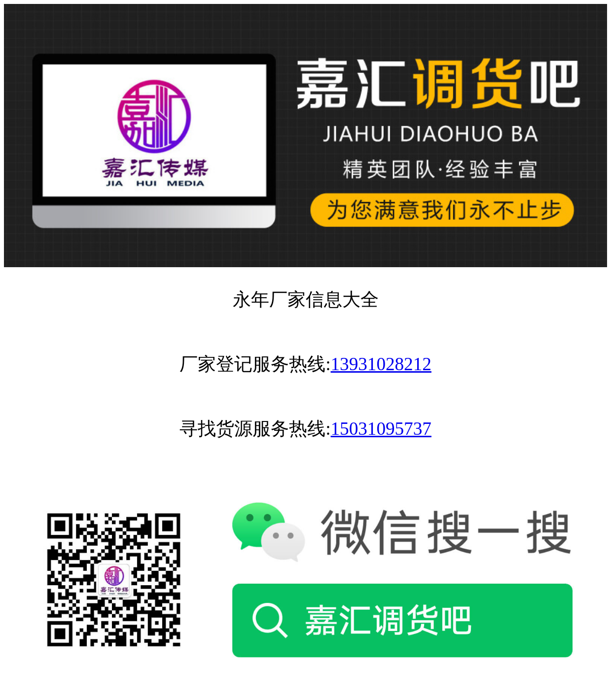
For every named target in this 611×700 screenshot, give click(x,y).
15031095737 (381, 429)
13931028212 (381, 364)
